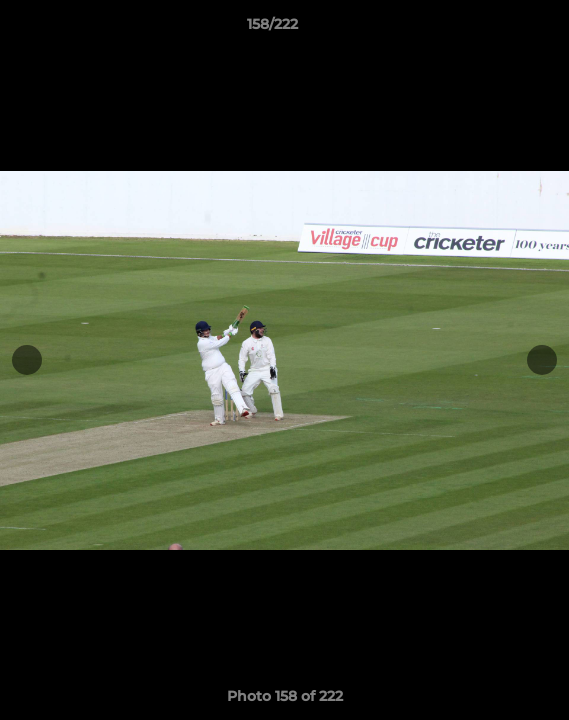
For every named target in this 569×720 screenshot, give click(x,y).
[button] (497, 29)
